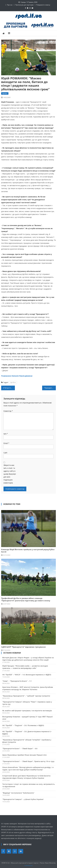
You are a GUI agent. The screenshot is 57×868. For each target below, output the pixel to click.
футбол (13, 382)
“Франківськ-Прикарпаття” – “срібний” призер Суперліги (26, 696)
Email (6, 443)
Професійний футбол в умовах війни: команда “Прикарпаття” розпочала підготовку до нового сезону (26, 599)
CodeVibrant (28, 865)
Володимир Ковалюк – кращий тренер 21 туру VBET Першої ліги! (28, 718)
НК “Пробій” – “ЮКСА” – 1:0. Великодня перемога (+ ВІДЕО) (27, 675)
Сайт (5, 453)
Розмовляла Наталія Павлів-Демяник (17, 376)
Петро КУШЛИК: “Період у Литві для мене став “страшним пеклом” (10, 388)
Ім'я (6, 434)
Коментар (8, 411)
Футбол (5, 93)
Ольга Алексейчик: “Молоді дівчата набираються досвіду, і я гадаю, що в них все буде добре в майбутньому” (28, 768)
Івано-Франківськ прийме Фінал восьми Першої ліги (24, 755)
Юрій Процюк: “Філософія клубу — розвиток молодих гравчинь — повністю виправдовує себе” (25, 667)
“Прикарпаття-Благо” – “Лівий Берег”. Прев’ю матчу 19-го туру (28, 761)
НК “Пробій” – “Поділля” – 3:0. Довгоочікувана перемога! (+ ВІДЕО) (27, 733)
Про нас (10, 5)
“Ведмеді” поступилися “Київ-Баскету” (18, 793)
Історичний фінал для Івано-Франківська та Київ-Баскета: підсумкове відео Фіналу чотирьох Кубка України (27, 777)
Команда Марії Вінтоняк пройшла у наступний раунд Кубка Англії (28, 551)
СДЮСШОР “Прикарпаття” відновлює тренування (23, 647)
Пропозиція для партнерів (24, 5)
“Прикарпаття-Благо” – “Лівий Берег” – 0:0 (20, 749)
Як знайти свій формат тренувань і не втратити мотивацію (27, 711)
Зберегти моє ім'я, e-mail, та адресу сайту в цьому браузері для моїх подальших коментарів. (10, 474)
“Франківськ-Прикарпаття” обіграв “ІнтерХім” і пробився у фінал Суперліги (27, 741)
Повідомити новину (43, 5)
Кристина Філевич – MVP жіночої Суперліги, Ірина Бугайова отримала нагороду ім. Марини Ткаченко (28, 688)
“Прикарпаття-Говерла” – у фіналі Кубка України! (23, 799)
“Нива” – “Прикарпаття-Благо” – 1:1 (17, 681)
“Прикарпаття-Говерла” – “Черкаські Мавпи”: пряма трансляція (50, 388)
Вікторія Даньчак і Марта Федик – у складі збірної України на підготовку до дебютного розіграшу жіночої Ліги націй (28, 659)
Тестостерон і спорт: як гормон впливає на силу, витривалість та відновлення (28, 785)
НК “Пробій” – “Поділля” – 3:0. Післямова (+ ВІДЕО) (23, 725)
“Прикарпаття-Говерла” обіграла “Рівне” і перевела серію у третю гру (27, 703)
